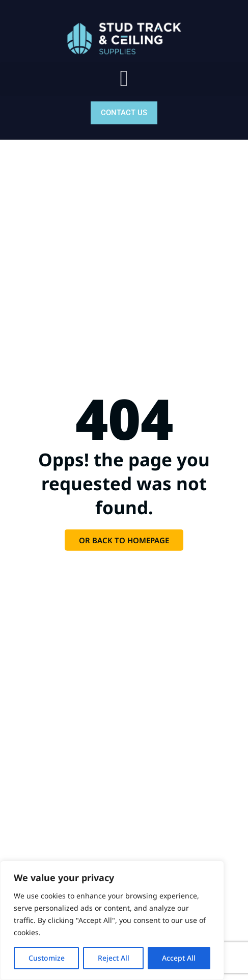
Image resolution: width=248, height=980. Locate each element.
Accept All (179, 958)
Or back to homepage (124, 540)
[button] (124, 79)
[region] (112, 920)
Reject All (114, 958)
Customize (47, 958)
